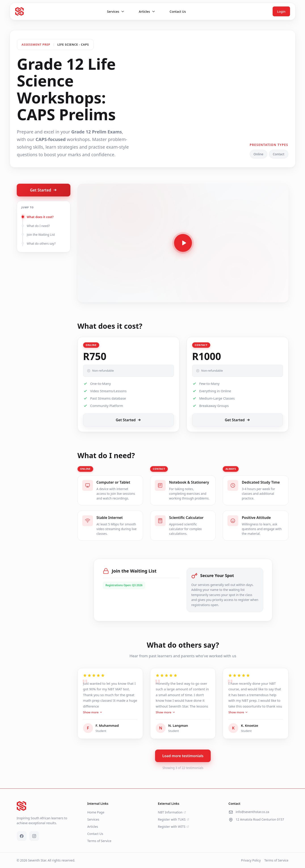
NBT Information (172, 812)
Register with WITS (174, 827)
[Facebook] (22, 836)
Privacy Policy (251, 860)
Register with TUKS (174, 819)
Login (281, 12)
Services (93, 819)
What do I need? (38, 226)
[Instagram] (34, 836)
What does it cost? (40, 217)
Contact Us (95, 834)
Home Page (96, 812)
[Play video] (183, 243)
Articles (93, 827)
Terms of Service (99, 841)
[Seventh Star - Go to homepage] (20, 12)
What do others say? (41, 243)
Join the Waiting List (41, 235)
